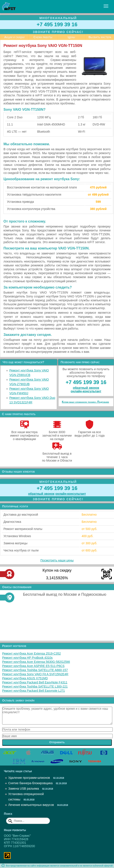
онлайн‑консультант (86, 391)
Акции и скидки (14, 37)
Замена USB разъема (24, 789)
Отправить (57, 742)
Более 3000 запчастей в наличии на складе (57, 434)
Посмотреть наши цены (57, 560)
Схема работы (43, 37)
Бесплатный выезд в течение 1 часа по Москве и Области (57, 455)
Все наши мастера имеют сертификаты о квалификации (25, 434)
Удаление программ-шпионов (29, 778)
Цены (71, 37)
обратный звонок (86, 388)
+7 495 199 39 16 (57, 24)
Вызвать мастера (100, 37)
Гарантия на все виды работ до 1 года (90, 432)
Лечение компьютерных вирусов (31, 805)
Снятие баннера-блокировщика (30, 783)
